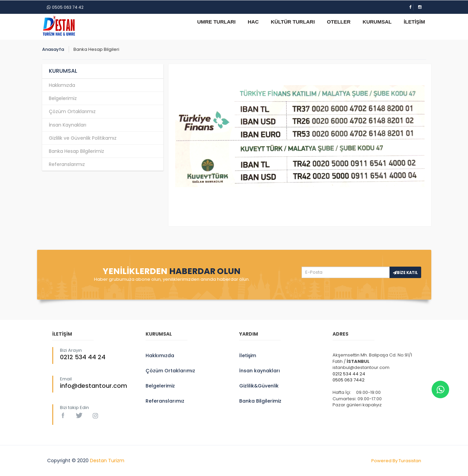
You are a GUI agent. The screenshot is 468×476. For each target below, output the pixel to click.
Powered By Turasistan (396, 461)
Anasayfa (53, 49)
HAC (253, 22)
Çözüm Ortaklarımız (72, 111)
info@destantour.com (93, 386)
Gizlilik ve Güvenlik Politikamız (83, 138)
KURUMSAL (377, 22)
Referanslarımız (67, 164)
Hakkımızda (62, 85)
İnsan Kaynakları (68, 125)
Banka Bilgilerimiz (260, 401)
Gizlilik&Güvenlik (259, 386)
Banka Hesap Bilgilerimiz (76, 151)
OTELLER (339, 22)
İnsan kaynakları (260, 371)
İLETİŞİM (414, 22)
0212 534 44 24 (83, 357)
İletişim (248, 355)
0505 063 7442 (349, 380)
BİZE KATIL (405, 273)
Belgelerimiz (63, 98)
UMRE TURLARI (216, 22)
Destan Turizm (107, 461)
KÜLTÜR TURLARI (293, 22)
